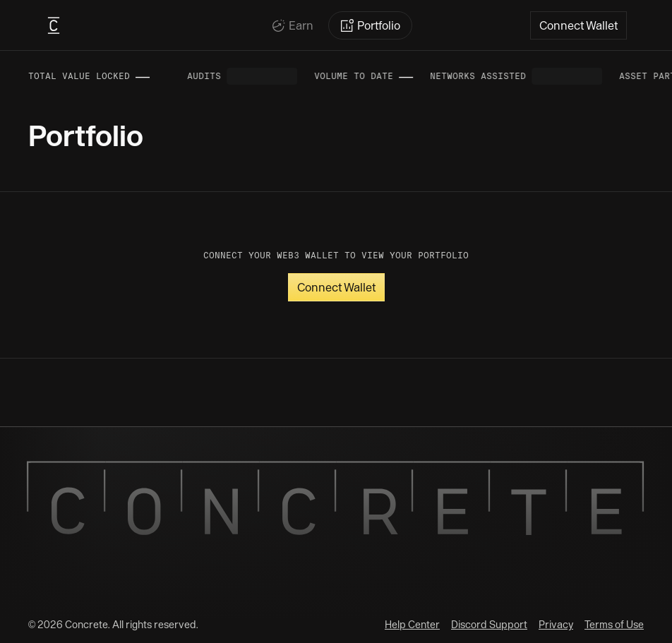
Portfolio (379, 25)
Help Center (412, 625)
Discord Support (489, 625)
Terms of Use (614, 625)
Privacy (556, 625)
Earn (301, 25)
